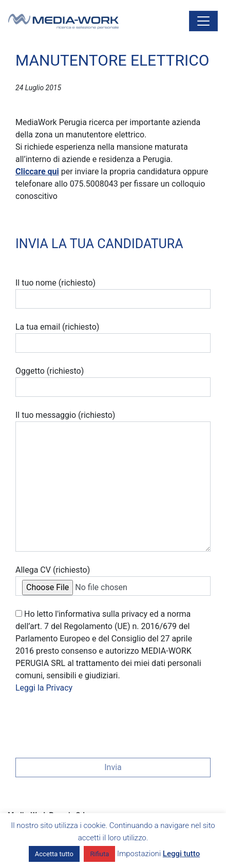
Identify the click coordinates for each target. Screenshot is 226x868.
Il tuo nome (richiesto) (113, 293)
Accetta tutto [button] (54, 854)
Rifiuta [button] (99, 854)
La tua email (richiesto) (113, 337)
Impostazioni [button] (139, 854)
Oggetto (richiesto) (113, 381)
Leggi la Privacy (44, 688)
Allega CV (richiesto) (113, 580)
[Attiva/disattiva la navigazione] (203, 21)
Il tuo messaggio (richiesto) (113, 481)
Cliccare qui (37, 171)
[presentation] (93, 722)
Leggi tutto (181, 854)
